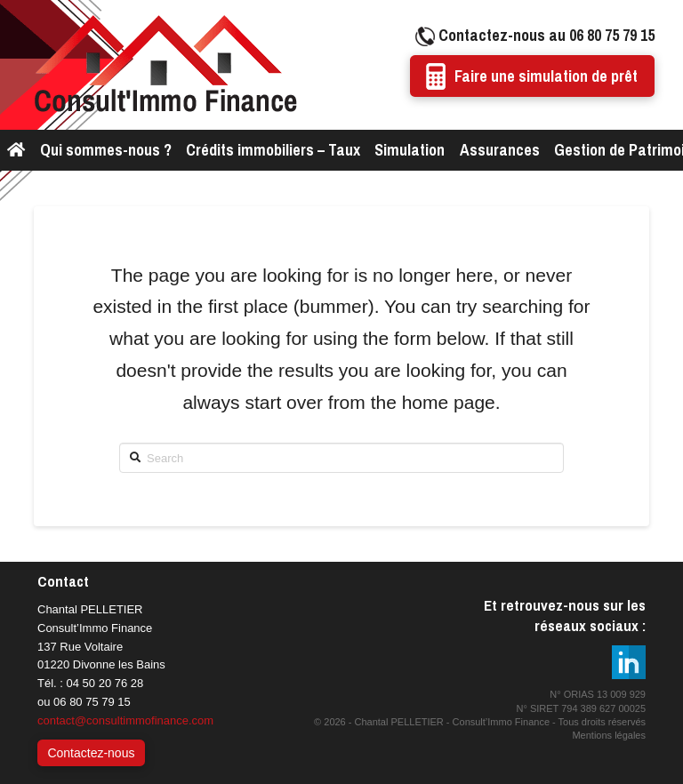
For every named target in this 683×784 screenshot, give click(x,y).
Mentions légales (609, 735)
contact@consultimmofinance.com (125, 720)
